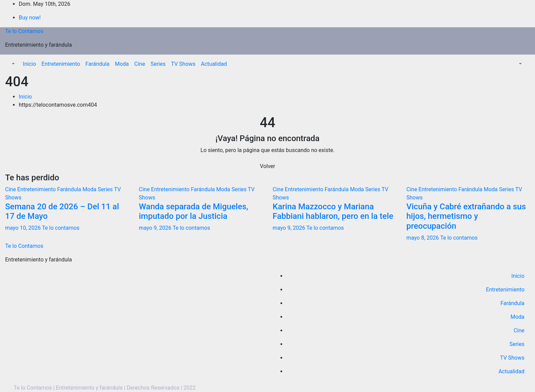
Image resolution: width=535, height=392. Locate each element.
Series (158, 64)
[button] (13, 64)
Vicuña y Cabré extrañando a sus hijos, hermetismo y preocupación (466, 216)
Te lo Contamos (24, 31)
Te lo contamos (61, 228)
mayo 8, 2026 (423, 238)
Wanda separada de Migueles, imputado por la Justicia (193, 212)
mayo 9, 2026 (156, 228)
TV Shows (183, 64)
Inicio (29, 64)
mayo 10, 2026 (24, 228)
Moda (122, 64)
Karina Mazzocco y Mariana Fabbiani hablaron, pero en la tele (333, 212)
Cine (140, 64)
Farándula (97, 64)
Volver (267, 166)
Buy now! (30, 18)
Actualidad (214, 64)
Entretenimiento (61, 64)
